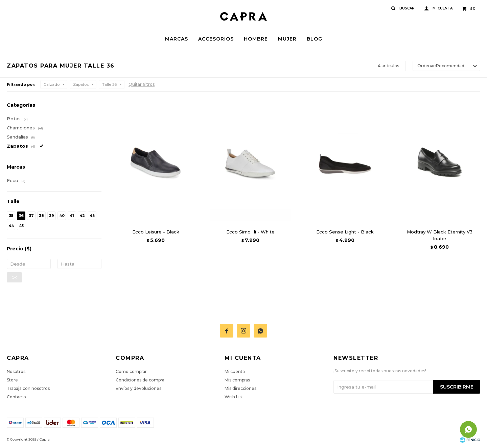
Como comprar (131, 371)
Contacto (16, 397)
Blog (315, 39)
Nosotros (16, 371)
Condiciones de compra (140, 380)
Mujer (287, 39)
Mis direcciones (240, 388)
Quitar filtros (142, 84)
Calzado (52, 84)
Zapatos (81, 84)
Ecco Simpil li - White (250, 232)
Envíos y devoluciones (138, 388)
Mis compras (237, 380)
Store (12, 380)
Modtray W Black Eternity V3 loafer (440, 235)
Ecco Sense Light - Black (345, 232)
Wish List (234, 397)
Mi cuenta (235, 371)
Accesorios (216, 39)
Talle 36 (109, 84)
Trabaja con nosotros (28, 388)
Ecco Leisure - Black (156, 232)
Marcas (177, 39)
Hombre (256, 39)
